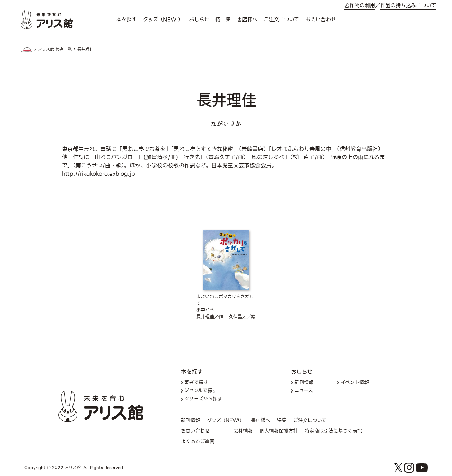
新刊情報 (304, 382)
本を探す (127, 20)
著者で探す (196, 382)
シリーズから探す (203, 399)
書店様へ (247, 20)
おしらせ (199, 20)
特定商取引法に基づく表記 (333, 431)
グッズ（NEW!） (163, 20)
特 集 (223, 20)
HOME (27, 50)
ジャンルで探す (201, 391)
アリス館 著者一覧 (55, 49)
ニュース (304, 391)
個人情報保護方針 (279, 431)
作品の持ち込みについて (408, 6)
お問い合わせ (321, 20)
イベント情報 (355, 382)
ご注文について (281, 20)
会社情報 (243, 431)
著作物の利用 (360, 6)
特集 (282, 420)
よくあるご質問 (198, 442)
